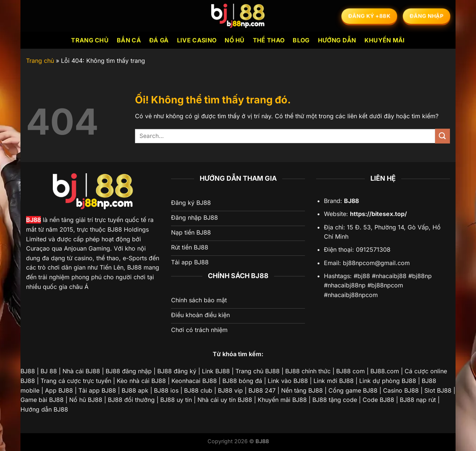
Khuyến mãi (385, 40)
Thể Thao (269, 40)
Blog (301, 40)
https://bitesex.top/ (378, 214)
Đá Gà (159, 40)
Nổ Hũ (235, 40)
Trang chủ (90, 40)
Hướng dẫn (337, 40)
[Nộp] (443, 136)
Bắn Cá (129, 40)
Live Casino (197, 40)
